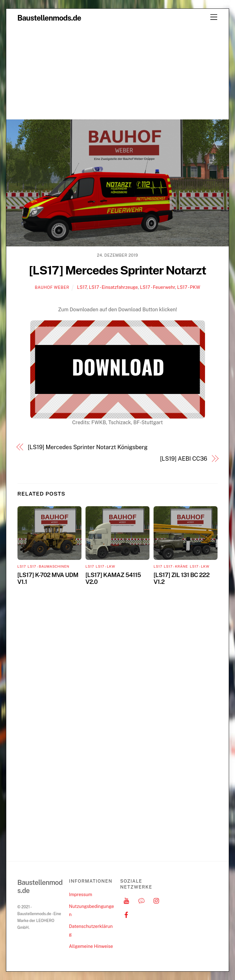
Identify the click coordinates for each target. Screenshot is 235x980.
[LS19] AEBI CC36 (184, 459)
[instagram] (157, 900)
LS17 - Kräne (176, 566)
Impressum (81, 894)
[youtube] (126, 900)
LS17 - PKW (188, 287)
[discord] (141, 900)
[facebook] (126, 914)
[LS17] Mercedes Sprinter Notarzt (117, 270)
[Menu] (214, 17)
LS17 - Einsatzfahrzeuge (113, 287)
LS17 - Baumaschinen (48, 566)
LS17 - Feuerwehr (158, 287)
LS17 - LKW (105, 566)
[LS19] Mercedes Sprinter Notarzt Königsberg (88, 447)
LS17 (82, 287)
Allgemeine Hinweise (91, 946)
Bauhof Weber (52, 287)
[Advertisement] (117, 72)
